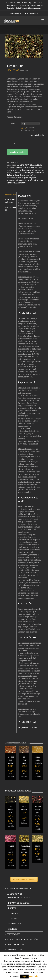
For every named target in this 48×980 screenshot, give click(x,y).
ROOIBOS (12, 908)
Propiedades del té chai (28, 728)
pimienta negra (23, 180)
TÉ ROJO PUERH (15, 924)
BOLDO (37, 846)
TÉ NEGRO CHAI (11, 810)
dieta (17, 175)
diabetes (10, 175)
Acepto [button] (24, 977)
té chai (33, 180)
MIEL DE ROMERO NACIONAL (38, 760)
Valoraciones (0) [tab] (10, 209)
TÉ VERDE (38, 165)
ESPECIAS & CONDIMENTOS (19, 889)
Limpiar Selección (37, 135)
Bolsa (13, 124)
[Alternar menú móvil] (43, 20)
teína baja (11, 183)
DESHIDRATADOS (15, 950)
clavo (9, 173)
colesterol (16, 173)
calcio (9, 170)
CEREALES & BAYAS (15, 945)
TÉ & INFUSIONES (24, 165)
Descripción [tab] (10, 194)
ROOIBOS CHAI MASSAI (11, 760)
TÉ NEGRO (13, 919)
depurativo (26, 173)
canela (15, 170)
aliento (19, 167)
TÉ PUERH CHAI (24, 760)
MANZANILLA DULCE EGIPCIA (26, 849)
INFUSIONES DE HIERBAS (19, 903)
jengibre (32, 178)
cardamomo (24, 170)
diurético (32, 175)
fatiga (18, 178)
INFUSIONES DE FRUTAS (19, 898)
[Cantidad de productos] (14, 143)
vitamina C (21, 183)
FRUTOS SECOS (13, 934)
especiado (11, 178)
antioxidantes (28, 167)
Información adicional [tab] (10, 201)
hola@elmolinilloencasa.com (29, 8)
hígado (25, 178)
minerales (11, 180)
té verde (40, 180)
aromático (39, 167)
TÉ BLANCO (13, 913)
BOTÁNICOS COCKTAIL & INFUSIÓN (22, 939)
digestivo (24, 175)
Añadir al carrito (17, 152)
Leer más (33, 976)
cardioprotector (37, 170)
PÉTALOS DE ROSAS (11, 849)
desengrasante (37, 173)
